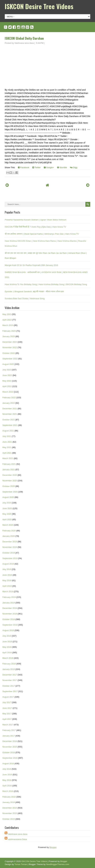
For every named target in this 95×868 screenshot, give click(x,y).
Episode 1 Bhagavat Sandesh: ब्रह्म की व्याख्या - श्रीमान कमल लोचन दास (34, 291)
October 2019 (9, 553)
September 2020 (10, 492)
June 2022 (7, 375)
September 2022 (10, 359)
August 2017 (8, 697)
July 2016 (7, 769)
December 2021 (10, 409)
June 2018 (7, 642)
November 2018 (10, 614)
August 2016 (8, 763)
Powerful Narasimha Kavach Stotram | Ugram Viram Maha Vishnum (36, 220)
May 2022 (7, 381)
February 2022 (9, 397)
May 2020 (7, 514)
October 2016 (9, 752)
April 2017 (7, 719)
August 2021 (8, 431)
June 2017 (7, 708)
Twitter (37, 167)
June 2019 (7, 575)
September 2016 (10, 758)
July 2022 (7, 370)
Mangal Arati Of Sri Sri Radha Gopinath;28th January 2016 (31, 265)
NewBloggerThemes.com (58, 864)
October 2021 (9, 420)
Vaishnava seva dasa (18, 834)
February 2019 (9, 597)
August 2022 (8, 364)
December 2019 (10, 542)
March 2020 (8, 525)
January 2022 (9, 403)
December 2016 (10, 741)
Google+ (49, 167)
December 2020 (10, 475)
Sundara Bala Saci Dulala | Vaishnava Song (25, 299)
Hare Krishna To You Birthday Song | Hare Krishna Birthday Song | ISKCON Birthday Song (46, 284)
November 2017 (10, 680)
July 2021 (7, 436)
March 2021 (8, 458)
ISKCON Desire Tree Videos (39, 6)
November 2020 (10, 481)
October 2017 (9, 686)
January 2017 (9, 736)
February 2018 (9, 664)
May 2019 (7, 580)
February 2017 (9, 730)
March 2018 (8, 658)
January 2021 (9, 470)
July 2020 (7, 503)
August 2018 (8, 630)
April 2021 (7, 453)
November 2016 (10, 747)
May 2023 (7, 314)
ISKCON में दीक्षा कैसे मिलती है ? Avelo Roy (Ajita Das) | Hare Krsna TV (35, 227)
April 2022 (7, 386)
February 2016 (9, 797)
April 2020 (7, 519)
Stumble (62, 167)
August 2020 (8, 497)
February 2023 (9, 331)
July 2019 (7, 569)
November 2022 (10, 347)
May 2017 (7, 714)
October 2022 (9, 353)
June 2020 (7, 508)
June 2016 (7, 775)
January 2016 (9, 802)
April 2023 (7, 320)
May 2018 (7, 647)
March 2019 (8, 591)
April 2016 (7, 786)
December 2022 (10, 342)
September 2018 (10, 625)
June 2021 (7, 442)
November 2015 (10, 813)
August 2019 (8, 564)
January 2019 (9, 603)
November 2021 (10, 414)
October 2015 (9, 819)
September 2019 (10, 558)
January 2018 (9, 669)
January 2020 (9, 536)
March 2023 (8, 325)
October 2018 (9, 619)
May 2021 (7, 447)
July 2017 (7, 702)
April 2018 (7, 653)
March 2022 (8, 392)
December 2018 (10, 608)
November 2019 (10, 547)
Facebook (24, 167)
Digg (74, 167)
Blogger (53, 847)
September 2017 (10, 691)
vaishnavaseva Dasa (17, 839)
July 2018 (7, 636)
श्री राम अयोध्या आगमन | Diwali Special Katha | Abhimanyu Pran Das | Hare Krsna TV (42, 234)
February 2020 (9, 531)
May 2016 (7, 780)
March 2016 (8, 791)
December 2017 (10, 675)
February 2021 (9, 464)
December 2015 (10, 808)
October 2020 (9, 486)
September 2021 (10, 425)
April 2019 (7, 586)
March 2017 (8, 725)
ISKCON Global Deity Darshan (24, 38)
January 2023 (9, 336)
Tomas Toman (21, 864)
